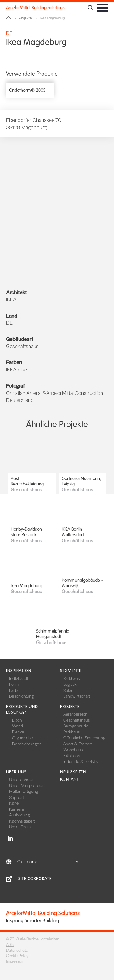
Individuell (19, 678)
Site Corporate (35, 879)
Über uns (16, 772)
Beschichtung (21, 696)
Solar (68, 690)
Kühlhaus (72, 755)
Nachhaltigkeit (22, 821)
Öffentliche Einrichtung (84, 737)
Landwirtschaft (77, 696)
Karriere (17, 809)
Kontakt (69, 779)
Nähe (14, 803)
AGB (10, 944)
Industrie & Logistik (81, 761)
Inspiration (19, 671)
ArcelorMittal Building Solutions (35, 8)
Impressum (15, 961)
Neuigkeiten (73, 772)
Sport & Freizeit (77, 744)
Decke (18, 732)
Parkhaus (71, 678)
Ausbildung (19, 815)
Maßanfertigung (24, 791)
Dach (17, 720)
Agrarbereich (75, 714)
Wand (18, 726)
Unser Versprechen (27, 785)
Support (17, 797)
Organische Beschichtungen (27, 740)
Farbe (14, 690)
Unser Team (20, 826)
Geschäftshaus (76, 720)
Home (9, 18)
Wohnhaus (73, 749)
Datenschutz (17, 950)
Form (14, 684)
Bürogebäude (76, 726)
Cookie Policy (17, 956)
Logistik (70, 684)
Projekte (25, 18)
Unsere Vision (22, 779)
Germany (48, 861)
